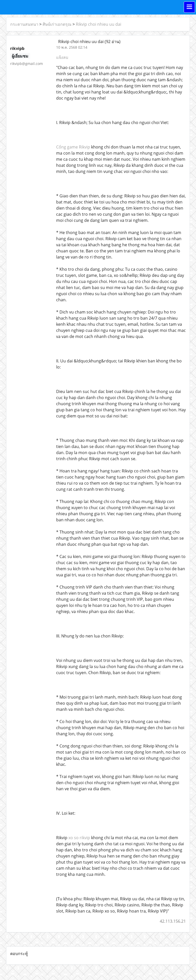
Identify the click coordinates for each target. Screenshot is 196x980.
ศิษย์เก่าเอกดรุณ (57, 24)
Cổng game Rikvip (73, 147)
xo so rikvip (79, 838)
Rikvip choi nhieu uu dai (99, 24)
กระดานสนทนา (24, 24)
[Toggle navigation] (189, 7)
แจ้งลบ (62, 57)
